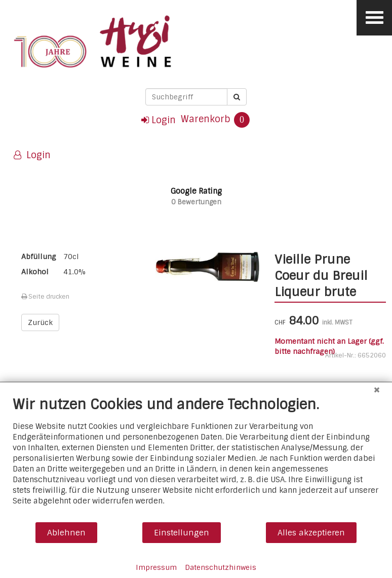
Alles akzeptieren (311, 533)
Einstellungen (182, 533)
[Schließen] (377, 390)
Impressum (156, 567)
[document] (196, 459)
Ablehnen (66, 533)
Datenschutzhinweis (221, 567)
